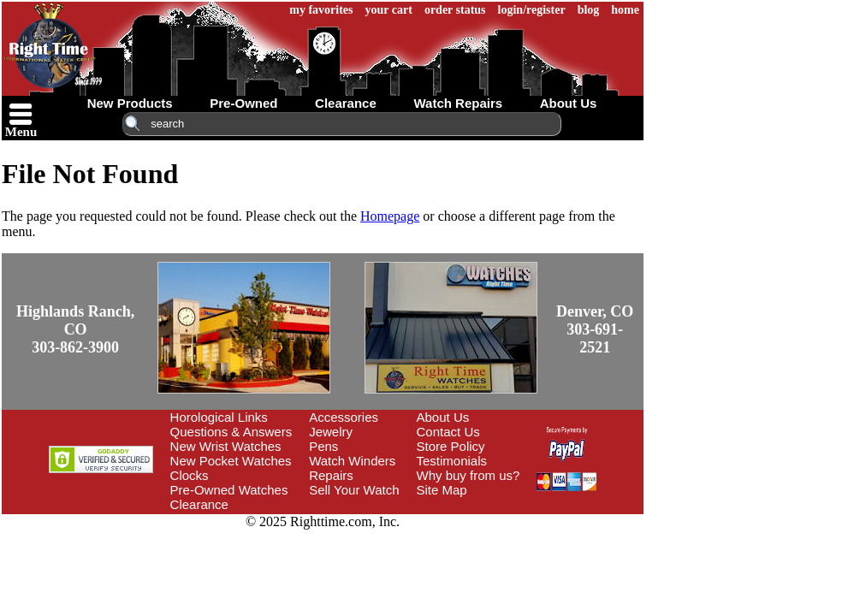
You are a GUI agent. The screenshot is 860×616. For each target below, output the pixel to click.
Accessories (408, 402)
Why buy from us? (533, 460)
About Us (507, 402)
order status (584, 10)
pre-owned (308, 103)
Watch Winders (416, 445)
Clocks (254, 460)
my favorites (449, 10)
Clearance (264, 489)
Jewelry (395, 416)
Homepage (390, 216)
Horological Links (283, 402)
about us (633, 103)
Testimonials (516, 445)
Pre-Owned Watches (294, 474)
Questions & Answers (296, 416)
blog (717, 10)
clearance (410, 103)
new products (194, 103)
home (753, 10)
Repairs (395, 460)
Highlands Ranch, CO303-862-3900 (136, 314)
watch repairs (522, 103)
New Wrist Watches (290, 431)
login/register (660, 10)
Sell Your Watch (418, 474)
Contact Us (513, 416)
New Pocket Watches (295, 445)
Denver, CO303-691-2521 (667, 314)
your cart (517, 10)
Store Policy (515, 431)
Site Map (506, 474)
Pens (388, 431)
